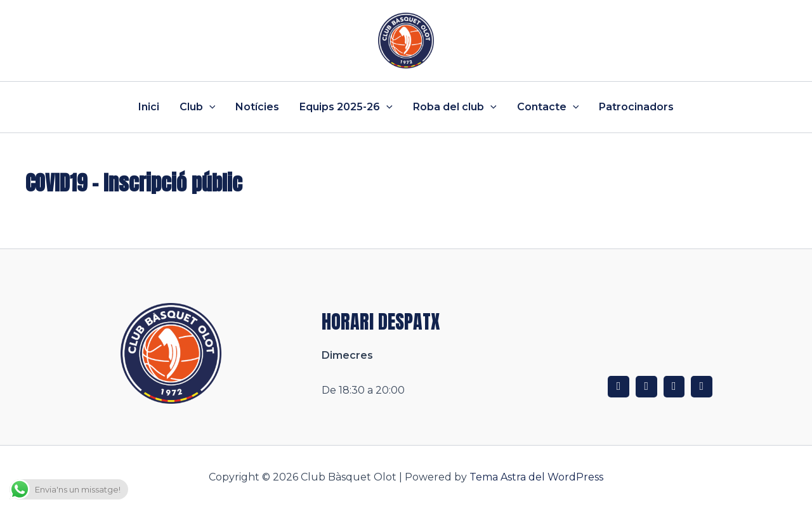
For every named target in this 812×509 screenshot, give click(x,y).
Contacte (548, 107)
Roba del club (455, 107)
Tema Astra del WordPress (536, 477)
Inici (149, 107)
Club (198, 107)
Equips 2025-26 (346, 107)
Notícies (257, 107)
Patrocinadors (636, 107)
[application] (209, 107)
